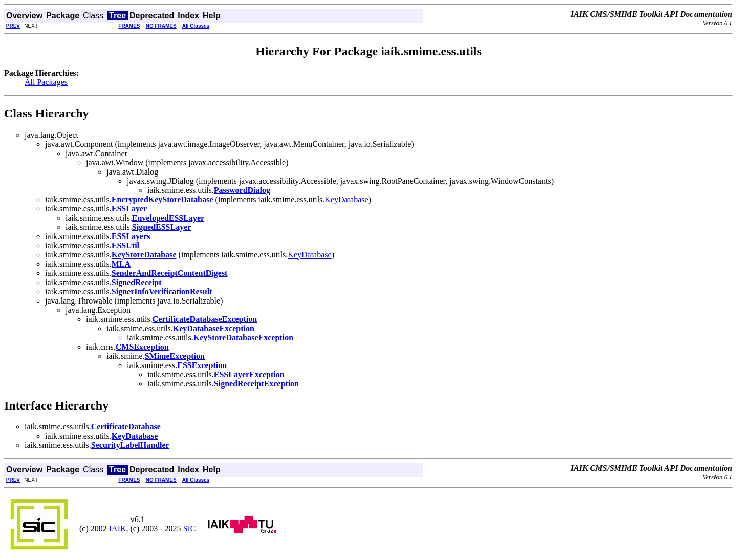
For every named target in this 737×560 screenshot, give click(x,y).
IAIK (118, 529)
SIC (190, 529)
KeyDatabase (346, 199)
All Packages (46, 82)
